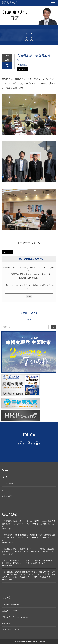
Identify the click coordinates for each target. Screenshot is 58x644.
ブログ (5, 490)
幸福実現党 (6, 623)
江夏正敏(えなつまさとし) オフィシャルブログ (11, 3)
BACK (24, 313)
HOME (5, 477)
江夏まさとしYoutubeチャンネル (15, 617)
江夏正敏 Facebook (10, 611)
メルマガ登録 (7, 496)
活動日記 (23, 65)
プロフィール (7, 483)
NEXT (34, 313)
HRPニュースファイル (11, 630)
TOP (29, 320)
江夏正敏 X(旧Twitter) (10, 604)
